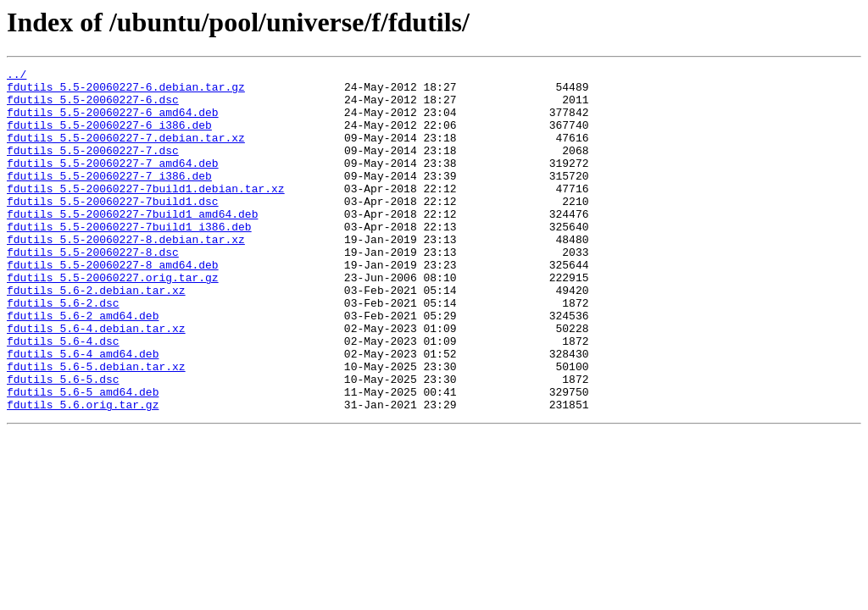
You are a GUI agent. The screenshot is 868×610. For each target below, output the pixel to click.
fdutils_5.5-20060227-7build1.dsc (113, 229)
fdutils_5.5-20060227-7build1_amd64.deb (132, 244)
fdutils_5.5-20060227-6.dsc (93, 107)
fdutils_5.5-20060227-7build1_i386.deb (129, 259)
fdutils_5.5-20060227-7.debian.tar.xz (126, 152)
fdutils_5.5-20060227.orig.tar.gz (113, 320)
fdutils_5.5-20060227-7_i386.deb (109, 198)
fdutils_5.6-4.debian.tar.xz (96, 381)
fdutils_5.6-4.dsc (63, 396)
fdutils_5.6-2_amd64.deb (83, 366)
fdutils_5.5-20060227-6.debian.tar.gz (126, 91)
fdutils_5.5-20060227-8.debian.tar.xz (126, 274)
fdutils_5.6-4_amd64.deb (83, 412)
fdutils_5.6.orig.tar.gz (83, 473)
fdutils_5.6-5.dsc (63, 442)
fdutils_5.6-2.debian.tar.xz (96, 335)
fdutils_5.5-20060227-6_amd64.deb (113, 122)
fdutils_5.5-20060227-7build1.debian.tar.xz (146, 213)
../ (17, 76)
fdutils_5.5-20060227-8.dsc (93, 290)
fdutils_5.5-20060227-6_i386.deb (109, 137)
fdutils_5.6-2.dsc (63, 351)
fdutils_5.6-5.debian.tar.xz (96, 427)
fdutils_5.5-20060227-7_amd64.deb (113, 183)
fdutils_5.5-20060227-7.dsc (93, 168)
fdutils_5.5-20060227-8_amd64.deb (113, 305)
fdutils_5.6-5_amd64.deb (83, 457)
